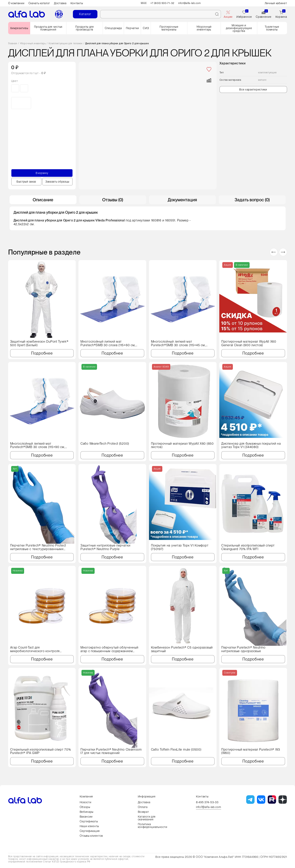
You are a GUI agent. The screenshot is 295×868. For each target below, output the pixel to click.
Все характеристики (253, 89)
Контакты (77, 3)
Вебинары (87, 812)
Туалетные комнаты (272, 28)
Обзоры (85, 807)
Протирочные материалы (169, 28)
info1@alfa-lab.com (191, 3)
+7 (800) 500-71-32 (162, 3)
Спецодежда (113, 28)
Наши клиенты (89, 826)
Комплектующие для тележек (66, 44)
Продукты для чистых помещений (48, 28)
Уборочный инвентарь (204, 28)
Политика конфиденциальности (153, 826)
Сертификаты (89, 821)
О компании (16, 3)
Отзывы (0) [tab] (113, 200)
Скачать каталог (39, 3)
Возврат (143, 812)
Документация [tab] (182, 200)
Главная (13, 44)
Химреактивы (19, 28)
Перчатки (132, 28)
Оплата (143, 807)
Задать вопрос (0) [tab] (252, 200)
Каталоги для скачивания (147, 818)
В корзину (42, 173)
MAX (142, 3)
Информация (147, 796)
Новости (86, 802)
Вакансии (86, 817)
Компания (86, 796)
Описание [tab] (43, 200)
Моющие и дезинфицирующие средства (239, 28)
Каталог (85, 14)
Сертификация (90, 831)
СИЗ (146, 28)
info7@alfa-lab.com (209, 807)
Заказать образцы (57, 181)
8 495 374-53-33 (207, 802)
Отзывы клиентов (91, 836)
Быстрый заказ (26, 181)
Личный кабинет (276, 3)
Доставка (60, 3)
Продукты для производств (84, 28)
